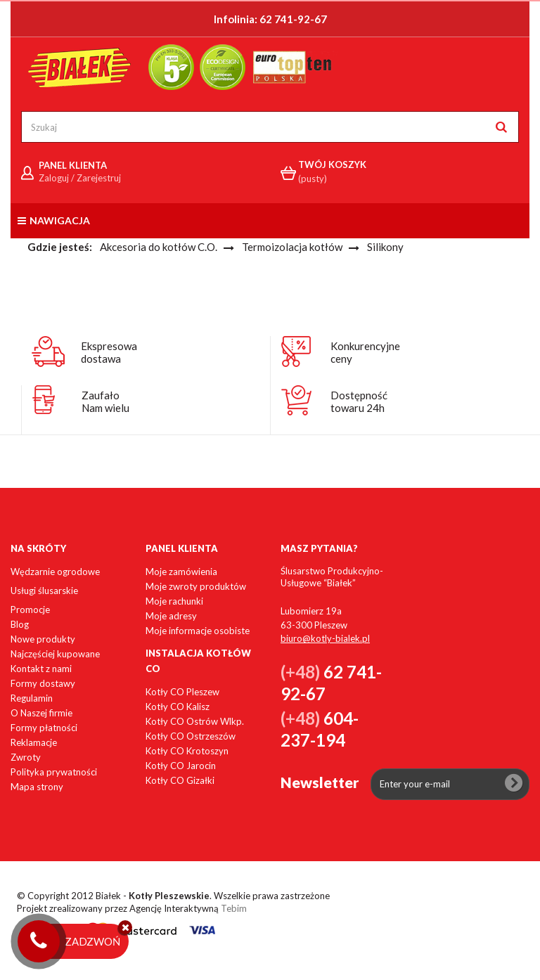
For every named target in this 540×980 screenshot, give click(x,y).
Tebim (234, 908)
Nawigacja (54, 220)
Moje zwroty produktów (196, 586)
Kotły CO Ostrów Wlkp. (195, 721)
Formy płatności (44, 728)
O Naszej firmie (41, 713)
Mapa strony (37, 787)
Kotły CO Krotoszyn (187, 751)
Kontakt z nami (41, 669)
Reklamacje (34, 742)
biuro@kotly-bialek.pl (325, 638)
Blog (20, 624)
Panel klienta (182, 548)
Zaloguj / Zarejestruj (80, 178)
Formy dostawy (43, 683)
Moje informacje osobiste (198, 631)
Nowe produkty (43, 639)
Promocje (30, 610)
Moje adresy (171, 616)
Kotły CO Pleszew (182, 692)
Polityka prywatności (54, 772)
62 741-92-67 (293, 19)
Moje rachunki (174, 601)
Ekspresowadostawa (109, 352)
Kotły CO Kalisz (178, 707)
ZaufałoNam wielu (105, 401)
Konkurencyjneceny (365, 352)
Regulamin (32, 698)
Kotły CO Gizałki (180, 780)
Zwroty (26, 757)
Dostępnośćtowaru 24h (359, 401)
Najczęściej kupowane (55, 654)
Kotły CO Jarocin (181, 766)
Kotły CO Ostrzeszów (191, 736)
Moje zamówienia (181, 572)
